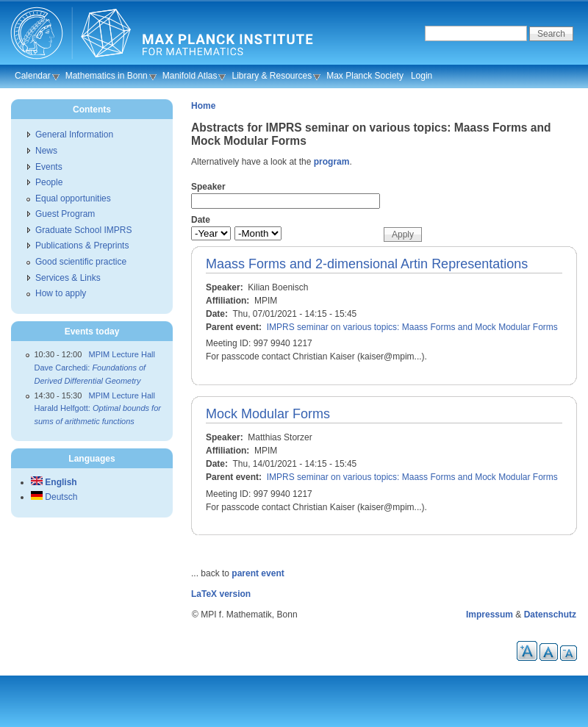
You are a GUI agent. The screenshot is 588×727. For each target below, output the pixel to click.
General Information (74, 135)
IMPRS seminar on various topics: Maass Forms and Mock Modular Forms (412, 327)
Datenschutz (550, 615)
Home (203, 106)
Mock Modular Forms (268, 414)
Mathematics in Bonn (107, 76)
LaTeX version (221, 594)
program (332, 162)
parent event (258, 573)
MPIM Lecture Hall (122, 354)
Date (201, 220)
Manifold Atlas (190, 76)
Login (422, 76)
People (49, 182)
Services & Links (68, 278)
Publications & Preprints (82, 246)
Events (49, 167)
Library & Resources (272, 76)
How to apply (61, 293)
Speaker (208, 187)
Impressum (490, 615)
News (46, 151)
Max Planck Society (365, 76)
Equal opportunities (73, 198)
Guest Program (65, 214)
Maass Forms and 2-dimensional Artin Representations (367, 264)
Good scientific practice (81, 262)
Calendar (33, 76)
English (54, 482)
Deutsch (54, 497)
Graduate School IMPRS (83, 230)
